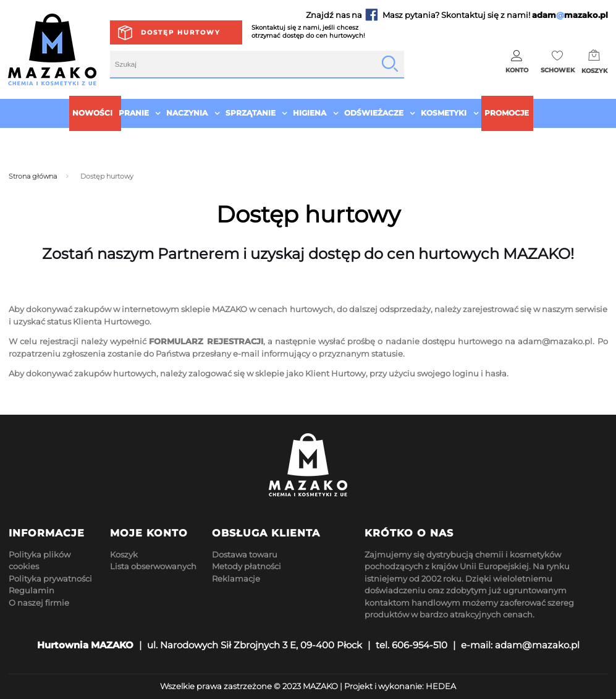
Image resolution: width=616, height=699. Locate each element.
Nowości (92, 113)
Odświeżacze (374, 113)
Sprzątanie (251, 113)
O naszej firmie (39, 603)
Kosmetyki (444, 113)
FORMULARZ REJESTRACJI (206, 341)
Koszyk (124, 554)
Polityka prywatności (50, 578)
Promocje (507, 113)
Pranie (134, 113)
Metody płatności (247, 566)
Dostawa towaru (245, 554)
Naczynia (187, 113)
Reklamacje (236, 578)
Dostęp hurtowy (181, 32)
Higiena (310, 113)
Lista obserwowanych (153, 566)
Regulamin (32, 590)
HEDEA (441, 686)
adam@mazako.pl (555, 341)
